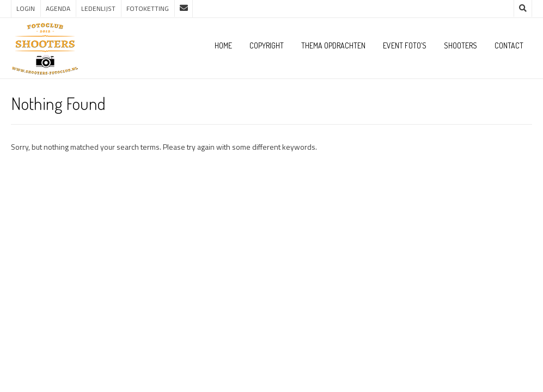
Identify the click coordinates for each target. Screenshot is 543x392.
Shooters (460, 45)
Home (223, 45)
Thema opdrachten (333, 45)
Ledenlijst (98, 8)
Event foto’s (405, 45)
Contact (509, 45)
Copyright (267, 45)
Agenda (58, 8)
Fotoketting (148, 8)
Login (26, 8)
